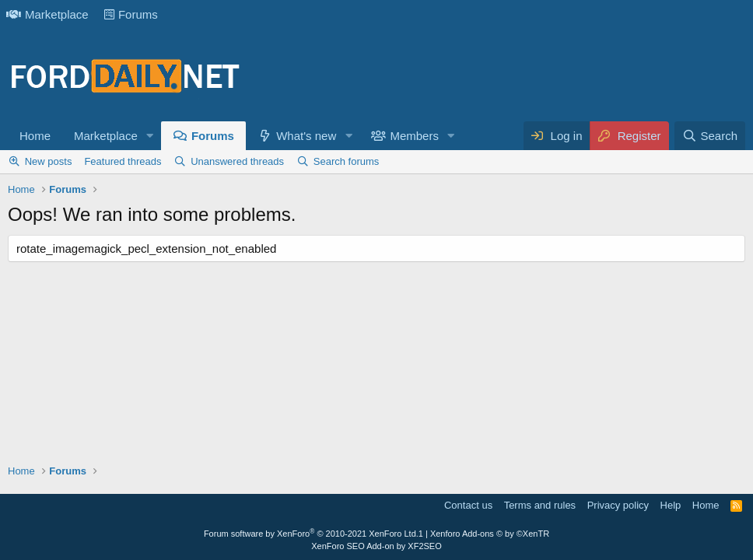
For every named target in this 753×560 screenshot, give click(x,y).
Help (671, 505)
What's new (306, 136)
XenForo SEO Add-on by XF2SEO (376, 546)
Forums (131, 14)
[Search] (710, 136)
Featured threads (123, 161)
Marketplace (47, 14)
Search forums (347, 161)
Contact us (468, 505)
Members (414, 136)
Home (35, 136)
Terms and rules (540, 505)
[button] (150, 136)
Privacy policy (618, 505)
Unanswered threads (237, 161)
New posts (49, 161)
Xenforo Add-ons (490, 534)
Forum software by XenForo (311, 534)
